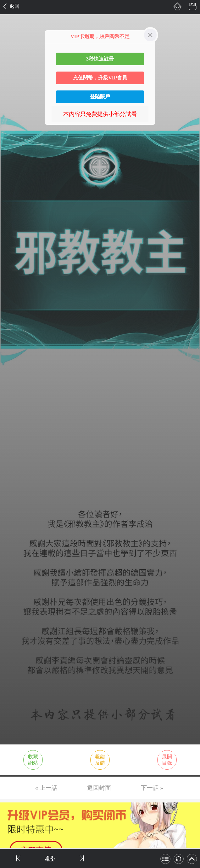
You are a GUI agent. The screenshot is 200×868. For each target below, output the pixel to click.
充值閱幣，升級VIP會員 (100, 78)
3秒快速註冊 (100, 59)
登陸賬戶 (100, 97)
